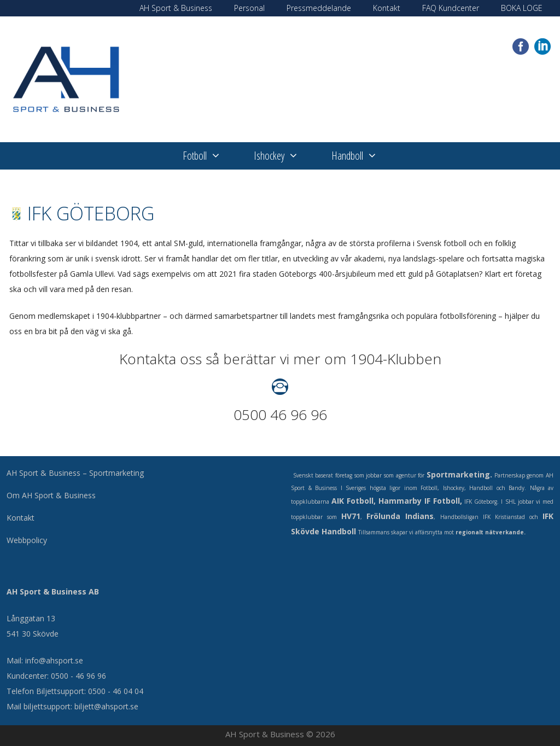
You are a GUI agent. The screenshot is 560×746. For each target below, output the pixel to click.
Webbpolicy (27, 540)
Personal (249, 8)
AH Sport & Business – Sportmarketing (75, 473)
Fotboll (210, 156)
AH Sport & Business (176, 8)
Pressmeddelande (319, 8)
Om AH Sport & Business (51, 495)
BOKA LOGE (522, 8)
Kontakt (387, 8)
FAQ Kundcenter (451, 8)
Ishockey (284, 156)
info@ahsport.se (54, 660)
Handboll (363, 156)
